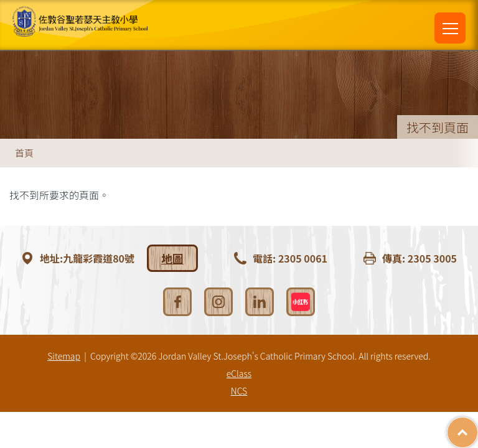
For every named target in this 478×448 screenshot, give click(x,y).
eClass (239, 373)
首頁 (24, 153)
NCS (239, 391)
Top (478, 426)
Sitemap (64, 356)
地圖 (172, 258)
